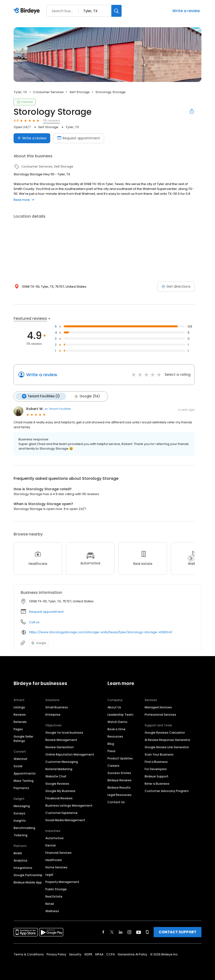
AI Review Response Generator (167, 740)
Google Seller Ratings (23, 739)
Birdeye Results (119, 788)
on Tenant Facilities (58, 409)
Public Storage (56, 889)
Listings (19, 707)
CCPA (111, 954)
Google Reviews (57, 784)
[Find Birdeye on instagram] (129, 932)
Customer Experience (62, 813)
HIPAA (99, 954)
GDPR (88, 954)
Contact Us (116, 802)
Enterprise (53, 715)
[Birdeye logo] (28, 11)
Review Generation (60, 747)
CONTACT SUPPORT (178, 932)
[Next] (191, 558)
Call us (34, 622)
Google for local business (64, 733)
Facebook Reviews (59, 798)
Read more (24, 200)
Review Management (61, 740)
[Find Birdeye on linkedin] (121, 932)
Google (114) (87, 396)
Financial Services (58, 853)
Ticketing (21, 835)
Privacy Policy (56, 954)
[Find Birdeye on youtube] (139, 932)
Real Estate (54, 896)
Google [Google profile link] (39, 643)
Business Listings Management (69, 806)
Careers (113, 766)
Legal (49, 875)
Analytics (21, 860)
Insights (20, 821)
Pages (18, 729)
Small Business (57, 707)
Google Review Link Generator (167, 747)
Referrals (20, 722)
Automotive (54, 838)
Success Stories (119, 773)
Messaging (22, 806)
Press (112, 751)
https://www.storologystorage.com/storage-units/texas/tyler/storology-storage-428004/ (101, 632)
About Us (114, 707)
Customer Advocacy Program (167, 791)
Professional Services (160, 715)
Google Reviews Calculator (165, 733)
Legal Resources (120, 795)
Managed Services (158, 707)
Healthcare (54, 860)
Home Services (56, 867)
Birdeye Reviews (120, 780)
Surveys (19, 813)
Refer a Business (157, 784)
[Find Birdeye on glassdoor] (147, 932)
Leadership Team (120, 715)
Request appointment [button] (46, 612)
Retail (50, 904)
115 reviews (51, 120)
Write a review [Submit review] (32, 138)
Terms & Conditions (29, 954)
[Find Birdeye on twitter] (112, 932)
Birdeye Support (157, 776)
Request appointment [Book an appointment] (79, 138)
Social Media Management (65, 820)
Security (75, 954)
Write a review (186, 11)
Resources (115, 736)
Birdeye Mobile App (28, 882)
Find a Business (156, 762)
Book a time (116, 729)
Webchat (21, 759)
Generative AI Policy (132, 954)
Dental (50, 845)
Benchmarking (24, 828)
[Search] (116, 11)
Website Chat (56, 776)
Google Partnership (28, 875)
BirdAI (18, 853)
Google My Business (60, 791)
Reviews (20, 715)
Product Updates (120, 758)
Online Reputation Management (70, 754)
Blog (111, 744)
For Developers (156, 769)
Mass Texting (24, 781)
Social (18, 766)
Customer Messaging (62, 762)
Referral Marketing (59, 769)
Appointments (25, 773)
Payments (21, 788)
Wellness (52, 911)
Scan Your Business (159, 754)
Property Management (62, 882)
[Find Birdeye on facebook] (103, 932)
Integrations (23, 868)
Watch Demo (117, 722)
